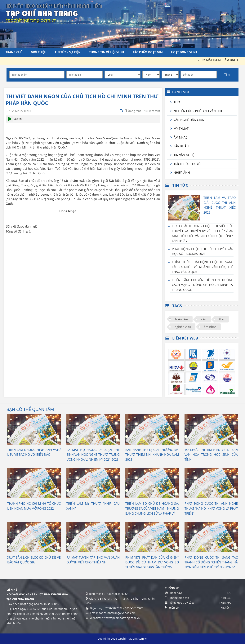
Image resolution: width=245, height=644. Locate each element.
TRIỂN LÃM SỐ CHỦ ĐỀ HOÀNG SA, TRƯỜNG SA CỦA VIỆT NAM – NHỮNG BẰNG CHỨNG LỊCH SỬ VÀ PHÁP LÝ (152, 508)
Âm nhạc (180, 137)
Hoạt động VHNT (184, 52)
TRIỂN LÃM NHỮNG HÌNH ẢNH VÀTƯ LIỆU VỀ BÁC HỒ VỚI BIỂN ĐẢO (34, 452)
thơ (222, 319)
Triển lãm (181, 319)
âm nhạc (210, 327)
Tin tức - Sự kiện (68, 52)
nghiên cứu (183, 327)
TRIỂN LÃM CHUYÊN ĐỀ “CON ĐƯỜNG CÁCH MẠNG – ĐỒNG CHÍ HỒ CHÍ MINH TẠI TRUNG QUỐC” (203, 285)
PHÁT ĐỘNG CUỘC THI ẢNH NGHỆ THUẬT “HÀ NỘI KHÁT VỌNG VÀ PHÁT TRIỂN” (211, 508)
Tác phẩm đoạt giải (148, 52)
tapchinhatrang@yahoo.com (117, 613)
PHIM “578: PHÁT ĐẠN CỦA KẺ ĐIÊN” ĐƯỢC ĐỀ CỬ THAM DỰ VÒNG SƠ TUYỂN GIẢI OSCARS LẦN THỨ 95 (152, 562)
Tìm (227, 74)
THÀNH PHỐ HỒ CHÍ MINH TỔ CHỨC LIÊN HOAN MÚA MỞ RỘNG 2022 (34, 506)
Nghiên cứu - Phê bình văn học (198, 111)
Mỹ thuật (181, 129)
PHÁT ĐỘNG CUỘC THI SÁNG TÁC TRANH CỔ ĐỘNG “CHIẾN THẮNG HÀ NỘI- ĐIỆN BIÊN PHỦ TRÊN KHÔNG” (211, 562)
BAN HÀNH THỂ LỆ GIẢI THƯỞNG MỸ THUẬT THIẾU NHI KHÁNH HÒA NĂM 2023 (152, 455)
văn (204, 319)
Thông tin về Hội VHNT (107, 52)
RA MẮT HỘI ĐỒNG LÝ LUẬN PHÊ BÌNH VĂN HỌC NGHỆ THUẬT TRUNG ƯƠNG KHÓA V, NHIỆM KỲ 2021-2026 (93, 455)
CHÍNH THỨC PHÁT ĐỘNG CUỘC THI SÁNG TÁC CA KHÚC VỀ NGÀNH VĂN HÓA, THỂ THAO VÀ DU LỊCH (203, 267)
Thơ (177, 102)
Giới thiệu (39, 52)
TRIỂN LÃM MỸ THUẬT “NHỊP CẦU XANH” (93, 506)
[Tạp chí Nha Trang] (54, 12)
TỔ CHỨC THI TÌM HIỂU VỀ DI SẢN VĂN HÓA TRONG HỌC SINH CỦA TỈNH (211, 455)
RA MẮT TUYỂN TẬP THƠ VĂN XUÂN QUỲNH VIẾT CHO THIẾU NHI (93, 560)
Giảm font (152, 111)
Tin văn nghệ (184, 155)
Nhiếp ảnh (182, 173)
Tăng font (133, 111)
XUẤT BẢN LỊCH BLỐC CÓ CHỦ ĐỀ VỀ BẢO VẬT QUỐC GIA (34, 560)
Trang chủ (14, 52)
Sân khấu (181, 146)
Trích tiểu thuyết (188, 164)
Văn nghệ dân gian (189, 120)
